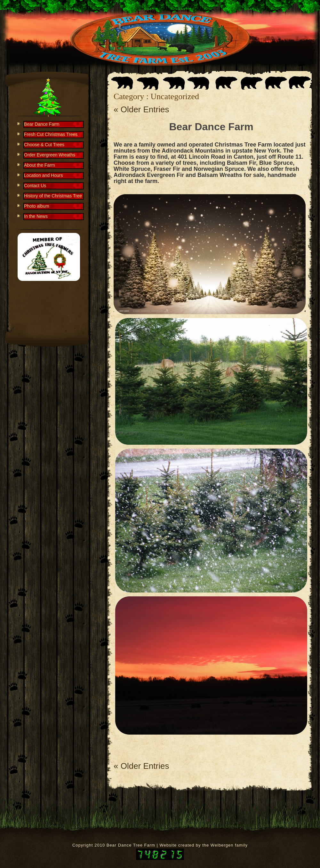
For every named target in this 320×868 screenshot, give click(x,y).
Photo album (37, 206)
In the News (36, 216)
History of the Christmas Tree (53, 196)
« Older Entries (141, 109)
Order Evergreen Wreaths (50, 155)
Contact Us (35, 186)
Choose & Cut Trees (44, 145)
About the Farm (40, 165)
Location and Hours (43, 175)
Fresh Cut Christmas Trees (51, 134)
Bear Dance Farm (211, 127)
